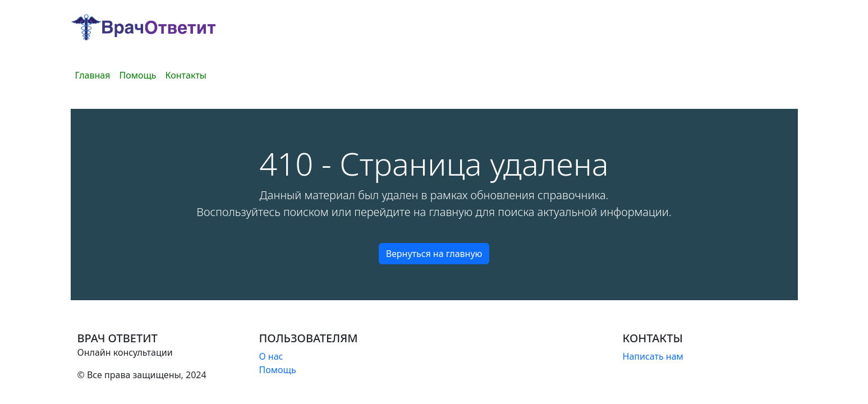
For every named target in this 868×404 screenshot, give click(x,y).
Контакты (186, 75)
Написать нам (653, 356)
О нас (271, 356)
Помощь (137, 75)
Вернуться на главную (434, 254)
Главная (93, 75)
